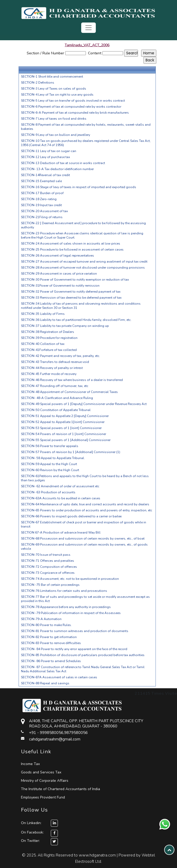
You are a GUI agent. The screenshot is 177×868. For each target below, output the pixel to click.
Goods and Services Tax (41, 772)
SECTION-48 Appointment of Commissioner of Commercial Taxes (69, 392)
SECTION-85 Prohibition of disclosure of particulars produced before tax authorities (83, 655)
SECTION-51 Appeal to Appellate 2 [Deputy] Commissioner (65, 416)
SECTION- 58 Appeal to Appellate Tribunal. (53, 458)
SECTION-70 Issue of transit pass (46, 555)
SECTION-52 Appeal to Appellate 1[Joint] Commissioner (63, 422)
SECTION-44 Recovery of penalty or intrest (52, 368)
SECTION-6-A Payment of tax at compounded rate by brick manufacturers (75, 113)
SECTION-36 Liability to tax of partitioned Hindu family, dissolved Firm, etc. (76, 320)
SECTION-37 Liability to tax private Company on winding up (65, 326)
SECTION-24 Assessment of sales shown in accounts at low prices (71, 244)
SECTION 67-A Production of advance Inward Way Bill (61, 533)
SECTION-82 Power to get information (49, 637)
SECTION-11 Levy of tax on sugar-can (49, 151)
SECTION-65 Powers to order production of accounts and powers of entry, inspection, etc (87, 510)
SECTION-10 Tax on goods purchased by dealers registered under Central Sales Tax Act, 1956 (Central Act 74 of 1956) (86, 143)
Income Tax (30, 764)
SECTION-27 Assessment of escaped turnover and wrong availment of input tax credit (84, 262)
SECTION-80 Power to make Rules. (46, 625)
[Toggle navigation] (88, 28)
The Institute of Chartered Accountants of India (60, 789)
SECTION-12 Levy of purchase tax (45, 157)
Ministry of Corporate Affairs (45, 781)
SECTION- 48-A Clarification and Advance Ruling (57, 398)
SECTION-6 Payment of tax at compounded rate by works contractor (71, 107)
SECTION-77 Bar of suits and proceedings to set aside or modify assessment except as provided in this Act (85, 599)
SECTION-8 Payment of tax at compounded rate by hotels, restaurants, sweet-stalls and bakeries (86, 127)
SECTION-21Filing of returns (42, 217)
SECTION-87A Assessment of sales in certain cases (59, 677)
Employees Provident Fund (43, 797)
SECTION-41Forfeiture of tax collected (49, 350)
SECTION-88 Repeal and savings (45, 683)
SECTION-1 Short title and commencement (52, 77)
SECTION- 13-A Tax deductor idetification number (57, 169)
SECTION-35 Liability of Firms (43, 314)
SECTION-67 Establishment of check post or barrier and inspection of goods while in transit (84, 524)
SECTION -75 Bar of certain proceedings (50, 585)
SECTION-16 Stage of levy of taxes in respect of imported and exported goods (79, 187)
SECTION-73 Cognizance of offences (48, 573)
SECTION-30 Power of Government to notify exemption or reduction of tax (75, 280)
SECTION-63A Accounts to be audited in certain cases (61, 498)
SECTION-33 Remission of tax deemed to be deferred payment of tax (71, 298)
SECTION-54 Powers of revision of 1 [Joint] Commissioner (63, 434)
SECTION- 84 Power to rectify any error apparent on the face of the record (74, 649)
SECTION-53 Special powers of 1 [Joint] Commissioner (61, 428)
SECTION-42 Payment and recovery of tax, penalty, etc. (60, 356)
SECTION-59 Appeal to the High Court (49, 464)
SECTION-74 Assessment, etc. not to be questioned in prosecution (70, 579)
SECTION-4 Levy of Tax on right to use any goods (57, 95)
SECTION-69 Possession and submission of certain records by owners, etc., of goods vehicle (84, 547)
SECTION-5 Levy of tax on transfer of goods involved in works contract (73, 101)
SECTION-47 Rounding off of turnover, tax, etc (55, 386)
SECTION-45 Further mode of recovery (49, 374)
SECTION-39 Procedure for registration (49, 338)
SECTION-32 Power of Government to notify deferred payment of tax (71, 292)
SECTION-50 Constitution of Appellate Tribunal (56, 410)
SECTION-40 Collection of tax (43, 344)
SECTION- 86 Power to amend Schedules (51, 661)
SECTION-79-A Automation (41, 619)
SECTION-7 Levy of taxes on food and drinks (54, 119)
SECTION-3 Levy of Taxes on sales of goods (54, 89)
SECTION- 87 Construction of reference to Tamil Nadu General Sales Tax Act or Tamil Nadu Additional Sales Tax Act (83, 669)
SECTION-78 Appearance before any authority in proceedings (66, 607)
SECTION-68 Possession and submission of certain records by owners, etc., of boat (83, 539)
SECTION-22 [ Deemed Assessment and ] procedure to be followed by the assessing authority (83, 225)
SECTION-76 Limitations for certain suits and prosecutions (64, 591)
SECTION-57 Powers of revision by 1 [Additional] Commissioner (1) (71, 452)
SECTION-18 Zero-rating (39, 199)
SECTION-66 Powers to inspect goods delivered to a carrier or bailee (71, 516)
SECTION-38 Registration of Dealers (48, 332)
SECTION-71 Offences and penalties (48, 561)
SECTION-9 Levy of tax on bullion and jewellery (56, 135)
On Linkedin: (39, 823)
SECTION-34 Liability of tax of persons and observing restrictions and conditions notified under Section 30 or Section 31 (81, 306)
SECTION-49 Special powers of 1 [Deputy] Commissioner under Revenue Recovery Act (84, 404)
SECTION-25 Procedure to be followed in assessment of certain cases (72, 250)
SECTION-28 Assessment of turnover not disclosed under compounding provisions (83, 268)
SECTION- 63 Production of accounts (48, 492)
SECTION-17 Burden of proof (42, 193)
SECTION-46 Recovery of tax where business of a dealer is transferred (72, 380)
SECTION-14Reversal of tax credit (45, 175)
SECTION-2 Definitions (38, 83)
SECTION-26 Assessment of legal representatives (57, 256)
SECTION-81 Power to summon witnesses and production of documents (75, 631)
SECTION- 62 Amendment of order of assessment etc (60, 486)
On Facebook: (32, 832)
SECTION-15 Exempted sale (41, 181)
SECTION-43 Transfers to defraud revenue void (55, 362)
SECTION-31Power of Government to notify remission (60, 286)
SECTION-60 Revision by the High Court (50, 470)
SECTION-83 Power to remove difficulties (51, 643)
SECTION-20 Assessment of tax (44, 211)
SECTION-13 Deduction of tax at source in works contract (63, 163)
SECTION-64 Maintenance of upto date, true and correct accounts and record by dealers (85, 504)
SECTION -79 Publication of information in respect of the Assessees (71, 613)
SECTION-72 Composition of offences (49, 567)
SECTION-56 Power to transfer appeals (50, 446)
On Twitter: (30, 841)
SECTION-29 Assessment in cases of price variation (59, 274)
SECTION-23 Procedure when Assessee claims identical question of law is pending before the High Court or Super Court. (82, 235)
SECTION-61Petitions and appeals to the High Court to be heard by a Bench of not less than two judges (85, 478)
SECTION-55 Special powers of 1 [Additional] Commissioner (66, 440)
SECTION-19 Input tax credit (41, 205)
